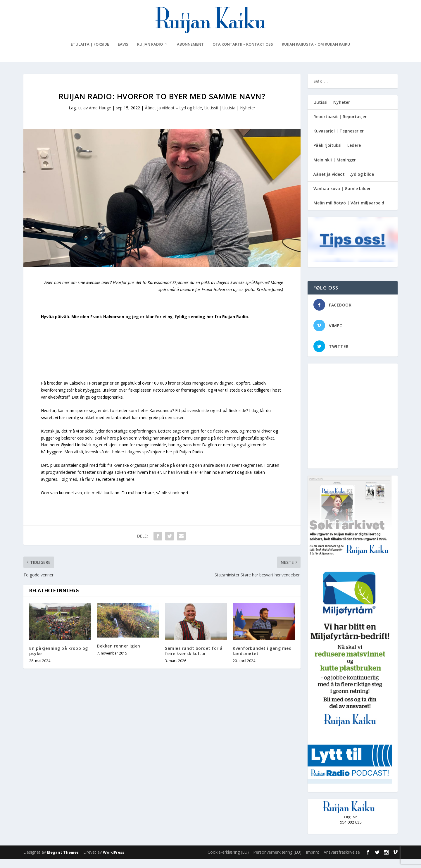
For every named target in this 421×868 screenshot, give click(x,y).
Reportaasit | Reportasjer (340, 126)
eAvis (123, 53)
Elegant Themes (63, 861)
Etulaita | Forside (90, 53)
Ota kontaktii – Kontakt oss (243, 53)
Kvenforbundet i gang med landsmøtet (262, 660)
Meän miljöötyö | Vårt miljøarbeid (349, 212)
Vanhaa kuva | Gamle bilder (342, 198)
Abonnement (190, 53)
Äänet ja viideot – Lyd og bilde (173, 117)
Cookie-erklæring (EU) (228, 861)
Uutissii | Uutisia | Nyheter (230, 117)
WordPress (114, 861)
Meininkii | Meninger (335, 169)
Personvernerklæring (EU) (277, 861)
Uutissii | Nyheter (332, 111)
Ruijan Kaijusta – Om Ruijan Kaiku (316, 53)
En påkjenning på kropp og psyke (59, 660)
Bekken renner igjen (119, 655)
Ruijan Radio (150, 53)
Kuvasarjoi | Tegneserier (339, 140)
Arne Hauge (100, 117)
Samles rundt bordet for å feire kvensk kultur (194, 660)
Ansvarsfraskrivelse (342, 861)
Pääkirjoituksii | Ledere (337, 155)
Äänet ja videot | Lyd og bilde (344, 183)
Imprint (313, 861)
